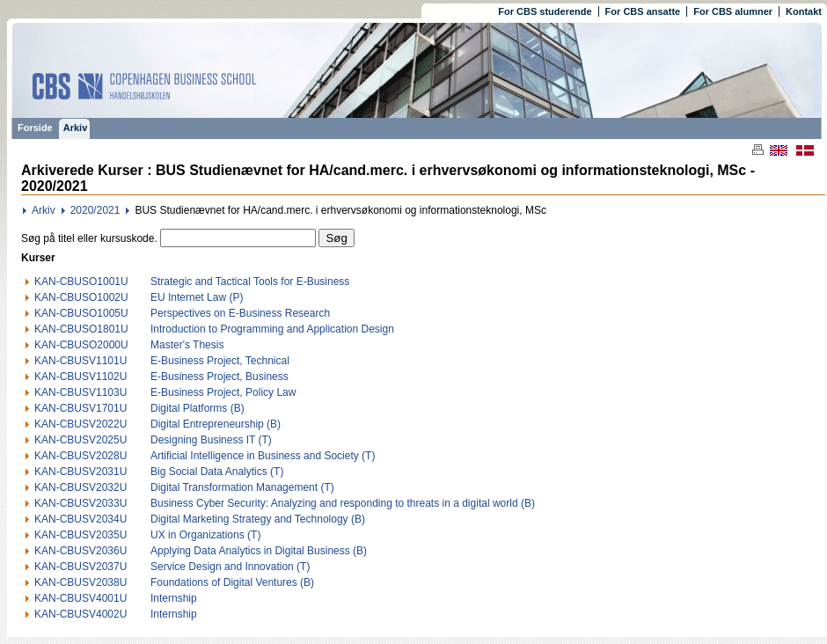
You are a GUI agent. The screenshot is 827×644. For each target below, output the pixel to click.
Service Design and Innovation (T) (230, 567)
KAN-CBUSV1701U (81, 408)
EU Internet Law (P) (197, 297)
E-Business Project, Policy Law (223, 392)
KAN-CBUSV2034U (81, 519)
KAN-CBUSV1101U (81, 361)
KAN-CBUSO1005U (81, 313)
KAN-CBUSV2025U (81, 440)
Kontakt (804, 11)
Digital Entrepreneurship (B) (216, 424)
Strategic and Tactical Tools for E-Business (250, 282)
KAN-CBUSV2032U (81, 487)
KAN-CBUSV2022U (81, 424)
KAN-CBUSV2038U (81, 582)
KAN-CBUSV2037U (81, 567)
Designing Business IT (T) (211, 440)
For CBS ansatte (643, 11)
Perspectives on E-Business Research (240, 313)
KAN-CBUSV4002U (81, 614)
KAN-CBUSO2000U (81, 345)
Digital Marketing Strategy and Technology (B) (258, 519)
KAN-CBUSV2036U (81, 551)
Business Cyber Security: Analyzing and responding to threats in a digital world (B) (343, 503)
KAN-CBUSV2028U (81, 456)
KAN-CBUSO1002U (81, 297)
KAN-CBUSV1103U (81, 392)
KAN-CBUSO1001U (81, 282)
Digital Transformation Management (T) (242, 487)
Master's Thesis (187, 345)
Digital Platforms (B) (198, 408)
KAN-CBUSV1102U (81, 377)
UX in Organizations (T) (205, 535)
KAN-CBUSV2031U (81, 472)
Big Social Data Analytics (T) (217, 472)
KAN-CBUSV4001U (81, 598)
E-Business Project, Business (220, 377)
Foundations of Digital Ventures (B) (232, 582)
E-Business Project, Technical (220, 361)
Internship (174, 598)
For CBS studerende (545, 11)
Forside (35, 128)
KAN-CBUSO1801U (81, 329)
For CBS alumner (733, 11)
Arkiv (76, 128)
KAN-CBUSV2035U (81, 535)
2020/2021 (95, 210)
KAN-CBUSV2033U (81, 503)
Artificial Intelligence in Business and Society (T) (263, 456)
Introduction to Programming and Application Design (272, 329)
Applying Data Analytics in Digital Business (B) (259, 551)
